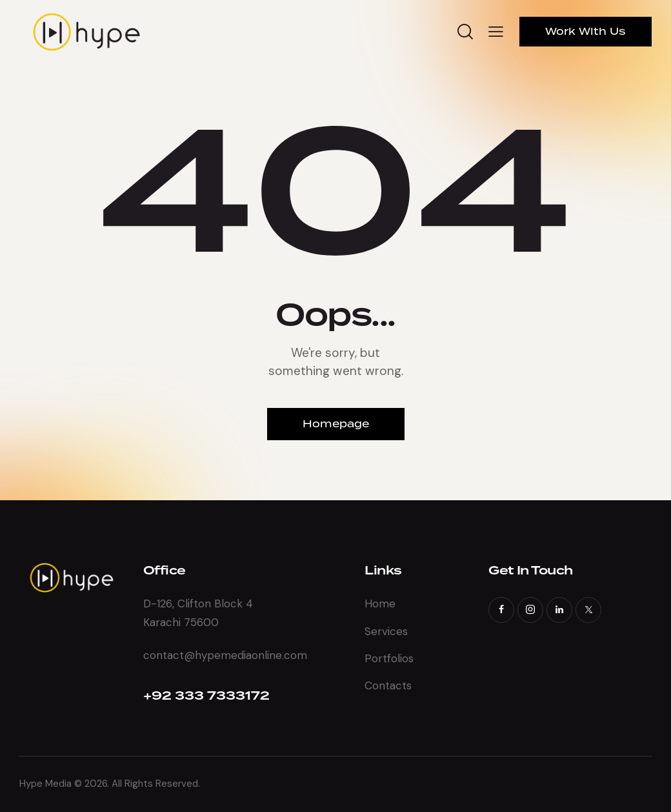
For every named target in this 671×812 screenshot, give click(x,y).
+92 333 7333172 (206, 696)
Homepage (336, 424)
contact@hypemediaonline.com (225, 655)
